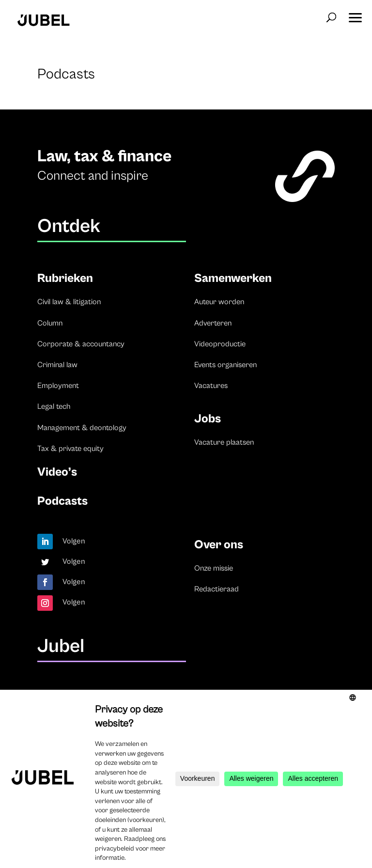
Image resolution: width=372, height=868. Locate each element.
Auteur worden (219, 302)
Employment (58, 386)
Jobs (208, 419)
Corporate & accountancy (81, 344)
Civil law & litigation (69, 302)
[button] (355, 15)
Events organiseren (225, 365)
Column (50, 323)
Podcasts (62, 501)
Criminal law (57, 365)
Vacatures (211, 386)
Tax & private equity (70, 449)
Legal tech (54, 406)
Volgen (74, 541)
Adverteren (213, 323)
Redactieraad (217, 589)
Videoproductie (220, 344)
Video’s (57, 472)
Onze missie (214, 568)
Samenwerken (233, 278)
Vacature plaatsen (224, 442)
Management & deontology (82, 428)
